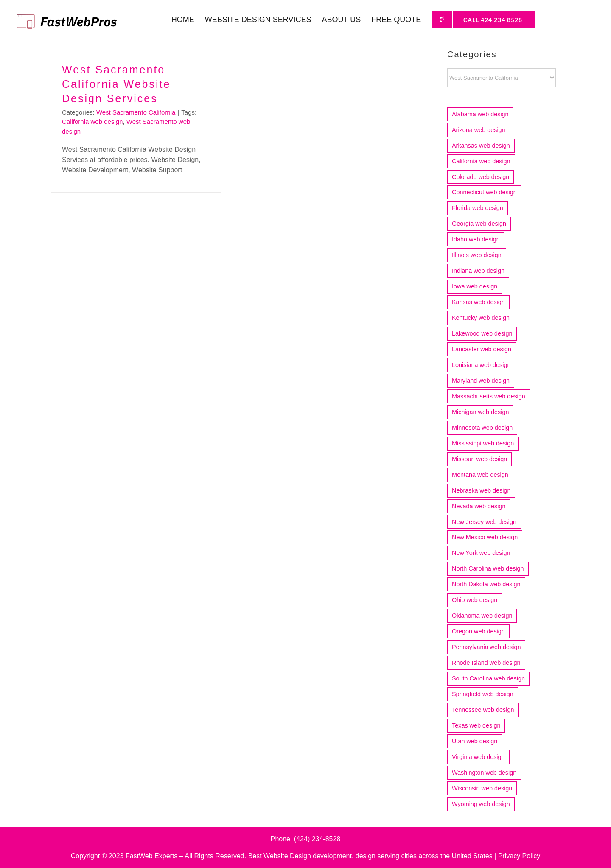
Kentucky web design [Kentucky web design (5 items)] (481, 318)
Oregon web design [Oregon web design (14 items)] (478, 631)
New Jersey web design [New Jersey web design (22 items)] (484, 522)
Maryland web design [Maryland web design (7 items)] (481, 381)
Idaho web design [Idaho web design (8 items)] (476, 239)
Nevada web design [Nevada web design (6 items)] (479, 506)
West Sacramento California (136, 112)
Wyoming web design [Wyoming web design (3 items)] (481, 804)
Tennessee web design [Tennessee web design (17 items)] (483, 710)
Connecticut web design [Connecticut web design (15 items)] (484, 192)
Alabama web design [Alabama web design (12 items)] (480, 114)
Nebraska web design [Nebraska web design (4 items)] (481, 490)
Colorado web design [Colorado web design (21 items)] (481, 177)
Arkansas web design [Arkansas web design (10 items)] (481, 146)
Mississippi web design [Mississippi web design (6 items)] (483, 443)
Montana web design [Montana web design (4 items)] (480, 475)
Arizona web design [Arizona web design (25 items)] (479, 130)
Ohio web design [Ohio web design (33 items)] (475, 600)
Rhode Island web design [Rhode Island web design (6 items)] (486, 663)
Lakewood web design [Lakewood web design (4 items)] (482, 333)
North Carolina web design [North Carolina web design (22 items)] (488, 568)
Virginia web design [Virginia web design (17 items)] (478, 757)
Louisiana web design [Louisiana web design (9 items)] (481, 365)
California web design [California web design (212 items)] (481, 161)
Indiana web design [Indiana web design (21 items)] (478, 271)
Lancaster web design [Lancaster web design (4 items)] (482, 349)
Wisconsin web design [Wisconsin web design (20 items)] (482, 788)
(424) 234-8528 (317, 839)
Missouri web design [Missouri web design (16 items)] (479, 459)
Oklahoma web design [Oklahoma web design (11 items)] (482, 616)
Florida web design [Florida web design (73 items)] (478, 208)
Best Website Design (280, 856)
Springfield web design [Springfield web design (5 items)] (483, 694)
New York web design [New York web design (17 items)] (481, 553)
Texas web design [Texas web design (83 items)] (476, 725)
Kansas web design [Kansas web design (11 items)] (478, 302)
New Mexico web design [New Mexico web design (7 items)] (485, 537)
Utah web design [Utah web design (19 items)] (475, 741)
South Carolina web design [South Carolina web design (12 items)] (488, 678)
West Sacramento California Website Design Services (116, 84)
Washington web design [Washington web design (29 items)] (484, 773)
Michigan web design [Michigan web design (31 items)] (480, 412)
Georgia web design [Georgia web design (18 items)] (479, 224)
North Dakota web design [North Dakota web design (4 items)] (486, 584)
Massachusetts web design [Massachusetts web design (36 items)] (489, 396)
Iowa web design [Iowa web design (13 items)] (475, 286)
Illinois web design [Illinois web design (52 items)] (477, 255)
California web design (92, 122)
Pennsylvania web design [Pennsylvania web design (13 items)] (486, 647)
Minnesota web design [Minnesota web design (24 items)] (482, 428)
